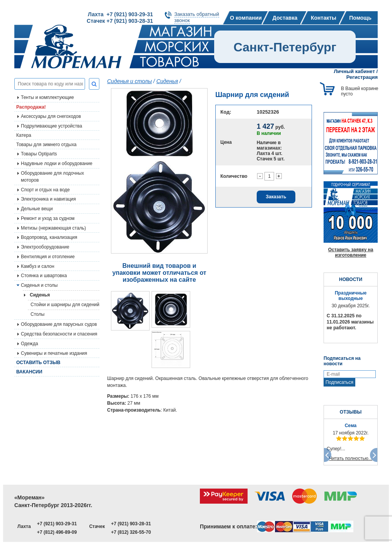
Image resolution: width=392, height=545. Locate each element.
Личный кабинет (355, 71)
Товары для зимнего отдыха (46, 145)
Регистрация (362, 77)
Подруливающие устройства (51, 126)
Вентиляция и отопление (48, 257)
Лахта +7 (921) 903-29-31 (120, 14)
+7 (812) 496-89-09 (57, 532)
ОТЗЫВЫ (351, 412)
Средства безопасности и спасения (59, 334)
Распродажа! (31, 107)
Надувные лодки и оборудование (57, 163)
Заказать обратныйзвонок (197, 17)
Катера (24, 135)
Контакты (324, 18)
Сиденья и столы (39, 285)
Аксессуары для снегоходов (51, 116)
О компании (246, 18)
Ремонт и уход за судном (48, 218)
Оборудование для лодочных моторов (52, 177)
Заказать (276, 197)
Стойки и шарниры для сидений (65, 305)
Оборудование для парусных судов (59, 324)
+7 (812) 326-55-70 (131, 532)
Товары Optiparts (39, 154)
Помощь (360, 18)
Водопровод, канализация (49, 237)
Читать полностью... (351, 458)
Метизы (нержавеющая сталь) (53, 228)
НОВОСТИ (351, 279)
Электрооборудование (45, 247)
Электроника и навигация (48, 199)
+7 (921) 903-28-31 (131, 524)
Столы (37, 314)
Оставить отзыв (38, 363)
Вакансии (29, 372)
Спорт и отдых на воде (45, 190)
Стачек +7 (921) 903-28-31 (120, 21)
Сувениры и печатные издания (54, 353)
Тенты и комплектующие (47, 97)
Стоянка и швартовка (44, 276)
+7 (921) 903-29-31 (57, 524)
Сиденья (167, 81)
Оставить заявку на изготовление (351, 252)
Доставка (285, 18)
